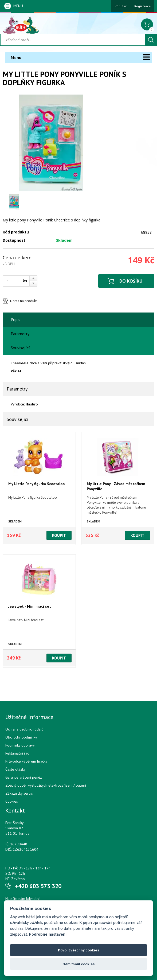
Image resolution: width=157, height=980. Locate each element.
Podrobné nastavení (48, 934)
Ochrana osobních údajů (24, 729)
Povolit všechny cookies (79, 950)
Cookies (12, 801)
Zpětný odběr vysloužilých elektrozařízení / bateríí (46, 785)
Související (20, 348)
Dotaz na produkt (23, 301)
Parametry (20, 334)
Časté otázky (15, 769)
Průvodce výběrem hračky (26, 761)
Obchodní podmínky (21, 737)
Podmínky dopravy (20, 745)
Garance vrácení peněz (24, 777)
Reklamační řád (17, 753)
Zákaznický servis (19, 793)
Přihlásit (121, 6)
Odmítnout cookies (79, 964)
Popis (15, 319)
